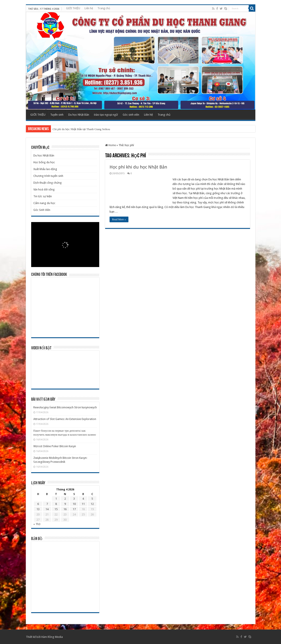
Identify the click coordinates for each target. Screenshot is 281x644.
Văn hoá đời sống (44, 189)
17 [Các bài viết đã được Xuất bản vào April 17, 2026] (74, 509)
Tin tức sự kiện (43, 196)
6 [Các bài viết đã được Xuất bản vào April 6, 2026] (38, 504)
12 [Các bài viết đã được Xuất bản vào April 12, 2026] (92, 504)
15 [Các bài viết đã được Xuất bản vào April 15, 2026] (56, 509)
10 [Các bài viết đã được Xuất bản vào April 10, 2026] (74, 504)
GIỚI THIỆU (73, 8)
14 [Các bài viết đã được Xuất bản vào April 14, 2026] (47, 509)
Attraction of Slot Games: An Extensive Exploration (65, 419)
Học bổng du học (44, 162)
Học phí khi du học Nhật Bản (138, 167)
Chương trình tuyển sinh (48, 176)
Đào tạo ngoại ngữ (106, 115)
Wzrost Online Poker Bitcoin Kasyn (55, 446)
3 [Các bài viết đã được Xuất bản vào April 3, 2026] (74, 499)
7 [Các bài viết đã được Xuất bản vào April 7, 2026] (47, 504)
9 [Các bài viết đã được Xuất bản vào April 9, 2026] (65, 504)
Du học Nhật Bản (79, 115)
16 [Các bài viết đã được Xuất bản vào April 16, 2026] (65, 509)
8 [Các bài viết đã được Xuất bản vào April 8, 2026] (56, 504)
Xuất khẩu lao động (45, 169)
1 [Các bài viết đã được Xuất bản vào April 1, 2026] (56, 499)
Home (111, 145)
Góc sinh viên (131, 115)
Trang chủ (104, 8)
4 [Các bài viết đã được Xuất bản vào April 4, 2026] (83, 499)
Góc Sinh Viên (42, 210)
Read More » (119, 219)
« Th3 (37, 524)
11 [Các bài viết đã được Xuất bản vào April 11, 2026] (83, 504)
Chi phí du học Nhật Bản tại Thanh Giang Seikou (81, 129)
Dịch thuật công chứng (48, 183)
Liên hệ (89, 8)
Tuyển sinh (57, 115)
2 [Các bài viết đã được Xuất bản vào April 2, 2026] (65, 499)
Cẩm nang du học (44, 203)
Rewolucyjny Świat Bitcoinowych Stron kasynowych (65, 407)
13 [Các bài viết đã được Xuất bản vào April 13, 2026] (38, 509)
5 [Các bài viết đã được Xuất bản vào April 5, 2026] (92, 499)
